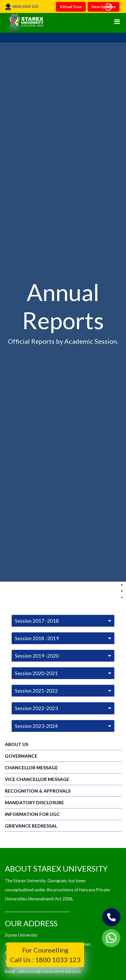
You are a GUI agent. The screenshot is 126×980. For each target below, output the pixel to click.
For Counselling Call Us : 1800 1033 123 (45, 955)
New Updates (104, 7)
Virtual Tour (71, 7)
